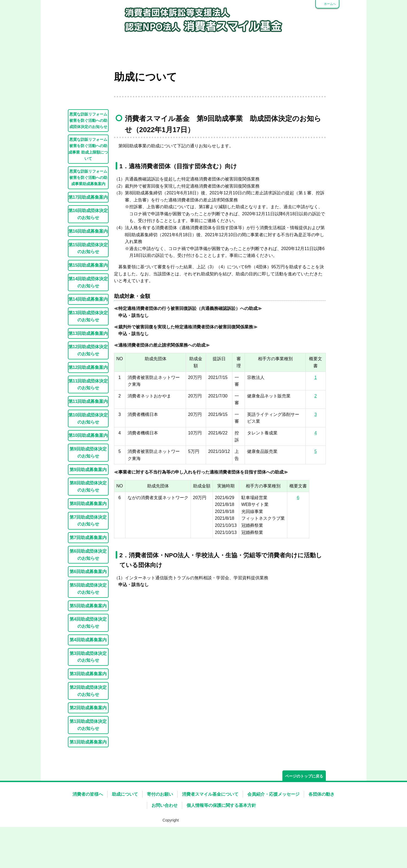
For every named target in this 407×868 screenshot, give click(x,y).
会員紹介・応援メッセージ (273, 827)
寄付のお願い (160, 827)
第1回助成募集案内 (88, 774)
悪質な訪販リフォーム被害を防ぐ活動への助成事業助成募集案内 (88, 210)
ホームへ (330, 4)
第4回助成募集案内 (88, 672)
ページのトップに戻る (304, 808)
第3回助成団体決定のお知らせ (88, 689)
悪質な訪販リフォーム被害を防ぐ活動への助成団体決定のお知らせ (88, 153)
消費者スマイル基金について (210, 827)
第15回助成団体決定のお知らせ (88, 281)
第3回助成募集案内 (88, 706)
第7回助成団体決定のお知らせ (88, 553)
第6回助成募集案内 (88, 604)
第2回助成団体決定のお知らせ (88, 723)
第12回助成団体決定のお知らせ (88, 382)
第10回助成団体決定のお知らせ (88, 451)
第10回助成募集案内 (88, 468)
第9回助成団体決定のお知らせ (88, 485)
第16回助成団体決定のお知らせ (88, 246)
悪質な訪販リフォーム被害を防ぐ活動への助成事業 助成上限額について (88, 181)
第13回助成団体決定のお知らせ (88, 349)
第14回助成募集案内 (88, 331)
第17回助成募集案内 (88, 229)
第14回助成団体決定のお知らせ (88, 315)
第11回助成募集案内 (88, 434)
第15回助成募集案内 (88, 297)
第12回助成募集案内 (88, 400)
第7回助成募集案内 (88, 570)
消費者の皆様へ (88, 827)
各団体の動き (321, 827)
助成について (125, 827)
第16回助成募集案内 (88, 263)
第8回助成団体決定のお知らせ (88, 519)
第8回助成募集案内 (88, 536)
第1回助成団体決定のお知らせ (88, 757)
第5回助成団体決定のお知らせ (88, 621)
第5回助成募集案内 (88, 638)
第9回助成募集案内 (88, 502)
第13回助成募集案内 (88, 366)
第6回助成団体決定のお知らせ (88, 587)
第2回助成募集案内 (88, 740)
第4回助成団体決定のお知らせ (88, 655)
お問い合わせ (165, 838)
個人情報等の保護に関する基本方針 (221, 838)
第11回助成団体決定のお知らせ (88, 417)
